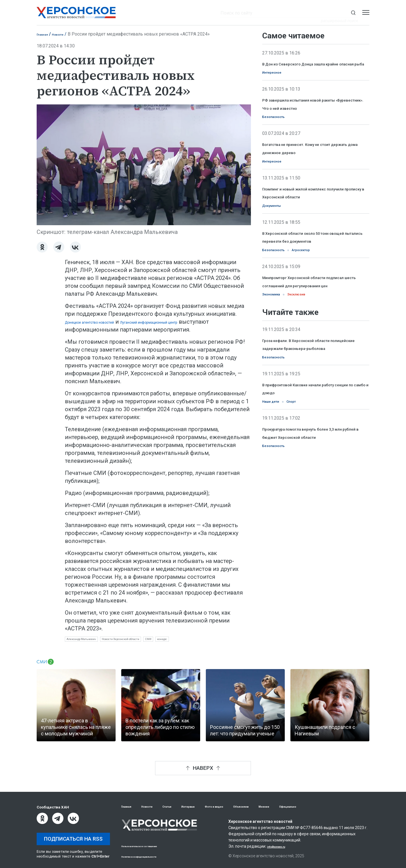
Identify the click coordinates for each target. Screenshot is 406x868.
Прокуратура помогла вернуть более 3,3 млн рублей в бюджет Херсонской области (309, 513)
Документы (277, 247)
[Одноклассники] (42, 247)
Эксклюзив (311, 357)
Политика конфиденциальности (151, 856)
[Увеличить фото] (144, 164)
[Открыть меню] (366, 13)
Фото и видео (246, 807)
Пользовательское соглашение (151, 846)
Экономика (276, 357)
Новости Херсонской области (154, 641)
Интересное (277, 82)
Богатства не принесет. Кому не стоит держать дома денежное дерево (312, 173)
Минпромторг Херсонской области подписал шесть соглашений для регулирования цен (313, 338)
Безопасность (280, 137)
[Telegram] (59, 247)
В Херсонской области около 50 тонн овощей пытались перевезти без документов (312, 283)
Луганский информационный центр (202, 322)
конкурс (220, 641)
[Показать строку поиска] (353, 13)
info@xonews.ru (282, 847)
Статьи (183, 807)
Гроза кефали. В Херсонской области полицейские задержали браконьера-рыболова (311, 411)
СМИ (198, 641)
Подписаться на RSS (73, 839)
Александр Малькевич (92, 641)
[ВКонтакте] (75, 247)
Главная (45, 34)
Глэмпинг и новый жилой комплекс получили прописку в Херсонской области (314, 228)
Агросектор (319, 302)
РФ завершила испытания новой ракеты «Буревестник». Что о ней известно (311, 118)
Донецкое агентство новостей (106, 322)
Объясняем (282, 807)
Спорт (305, 477)
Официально (344, 807)
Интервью (211, 807)
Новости (67, 34)
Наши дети (276, 477)
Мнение (312, 807)
